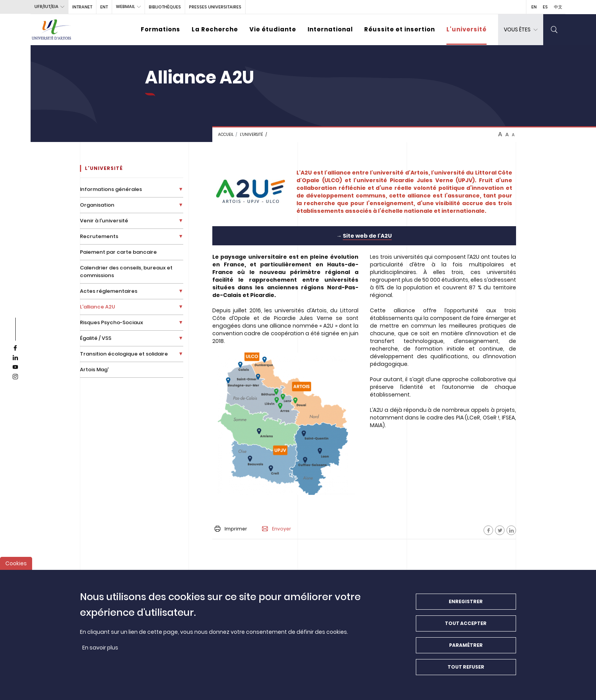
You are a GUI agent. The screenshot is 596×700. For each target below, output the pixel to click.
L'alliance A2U (98, 307)
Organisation (97, 205)
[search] (554, 30)
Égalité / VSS (96, 338)
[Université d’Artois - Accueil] (52, 30)
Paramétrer (466, 648)
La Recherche (215, 29)
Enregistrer (466, 605)
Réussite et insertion (400, 29)
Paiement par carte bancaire (118, 252)
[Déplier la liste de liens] (181, 189)
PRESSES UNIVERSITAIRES (215, 7)
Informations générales (111, 189)
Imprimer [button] (231, 529)
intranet (82, 7)
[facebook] (15, 348)
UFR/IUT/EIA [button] (46, 7)
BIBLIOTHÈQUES (165, 7)
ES (545, 7)
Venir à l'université (104, 221)
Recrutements (99, 236)
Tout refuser (466, 670)
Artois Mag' (94, 370)
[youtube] (15, 367)
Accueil (226, 135)
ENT (104, 7)
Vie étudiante (273, 29)
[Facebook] (488, 530)
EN (534, 7)
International (330, 29)
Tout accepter (466, 626)
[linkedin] (15, 358)
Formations (160, 29)
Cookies (16, 566)
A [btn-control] (500, 134)
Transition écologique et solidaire (124, 354)
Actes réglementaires (109, 291)
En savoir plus (100, 651)
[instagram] (15, 377)
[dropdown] (521, 30)
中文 (558, 7)
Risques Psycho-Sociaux (112, 322)
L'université (467, 29)
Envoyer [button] (277, 529)
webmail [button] (125, 7)
